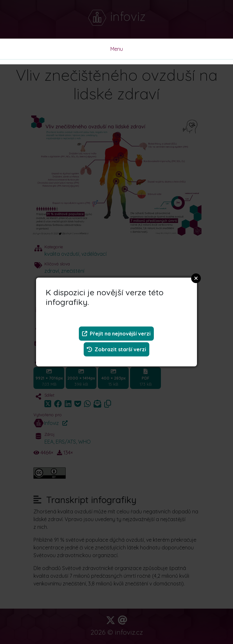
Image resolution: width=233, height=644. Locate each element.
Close (196, 278)
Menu (117, 49)
